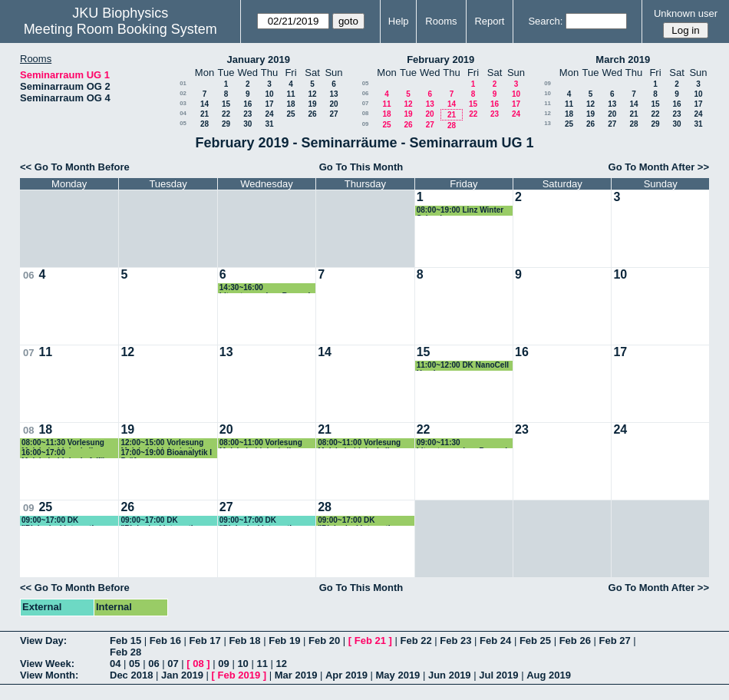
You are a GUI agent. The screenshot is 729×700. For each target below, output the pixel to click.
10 (269, 94)
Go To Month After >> (659, 167)
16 (247, 104)
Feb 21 (370, 641)
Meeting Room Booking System (120, 29)
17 (269, 104)
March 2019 (623, 59)
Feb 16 (165, 641)
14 (205, 104)
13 (333, 94)
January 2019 (259, 59)
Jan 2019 (182, 675)
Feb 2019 (239, 675)
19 (312, 104)
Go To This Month (361, 167)
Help (399, 21)
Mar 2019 (296, 675)
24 (269, 114)
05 (183, 123)
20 (333, 104)
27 (333, 114)
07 (366, 103)
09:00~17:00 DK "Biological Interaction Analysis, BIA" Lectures (65, 521)
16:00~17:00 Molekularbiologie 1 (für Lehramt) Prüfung (65, 453)
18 (290, 104)
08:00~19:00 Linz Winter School (460, 211)
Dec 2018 (131, 675)
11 (290, 94)
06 (366, 93)
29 (226, 124)
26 (312, 114)
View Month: (49, 675)
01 (183, 83)
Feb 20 (324, 641)
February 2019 (440, 59)
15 (226, 104)
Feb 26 (575, 641)
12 (312, 94)
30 (247, 124)
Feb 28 (125, 652)
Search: (545, 21)
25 (290, 114)
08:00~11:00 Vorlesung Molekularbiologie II (261, 443)
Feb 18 (244, 641)
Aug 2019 (549, 675)
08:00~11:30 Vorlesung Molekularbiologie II (63, 443)
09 (366, 124)
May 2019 (398, 675)
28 (205, 124)
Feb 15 (125, 641)
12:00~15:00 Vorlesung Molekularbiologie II (162, 443)
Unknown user (686, 13)
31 (269, 124)
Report (489, 21)
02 (183, 93)
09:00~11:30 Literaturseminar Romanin (464, 443)
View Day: (43, 641)
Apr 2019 (346, 675)
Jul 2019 (498, 675)
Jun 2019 (450, 675)
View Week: (47, 664)
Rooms (441, 21)
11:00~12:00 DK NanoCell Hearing (463, 366)
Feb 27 (614, 641)
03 (183, 103)
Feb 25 (535, 641)
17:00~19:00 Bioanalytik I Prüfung (166, 453)
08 (366, 113)
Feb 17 (205, 641)
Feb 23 (455, 641)
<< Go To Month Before (75, 167)
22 (226, 114)
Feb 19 (284, 641)
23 (247, 114)
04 (183, 113)
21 (205, 114)
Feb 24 (495, 641)
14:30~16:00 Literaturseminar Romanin (267, 288)
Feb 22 (416, 641)
